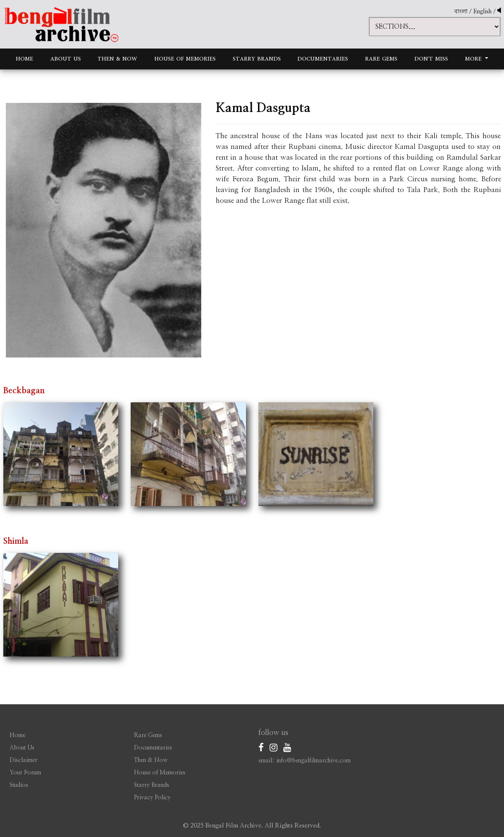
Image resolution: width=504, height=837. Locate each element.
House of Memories (185, 59)
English (483, 12)
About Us (66, 59)
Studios (19, 785)
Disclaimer (23, 760)
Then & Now (117, 59)
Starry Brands (257, 59)
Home (24, 59)
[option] (103, 230)
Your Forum (25, 773)
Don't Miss (431, 59)
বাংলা (461, 12)
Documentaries (323, 59)
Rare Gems (381, 59)
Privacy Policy (152, 798)
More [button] (474, 59)
